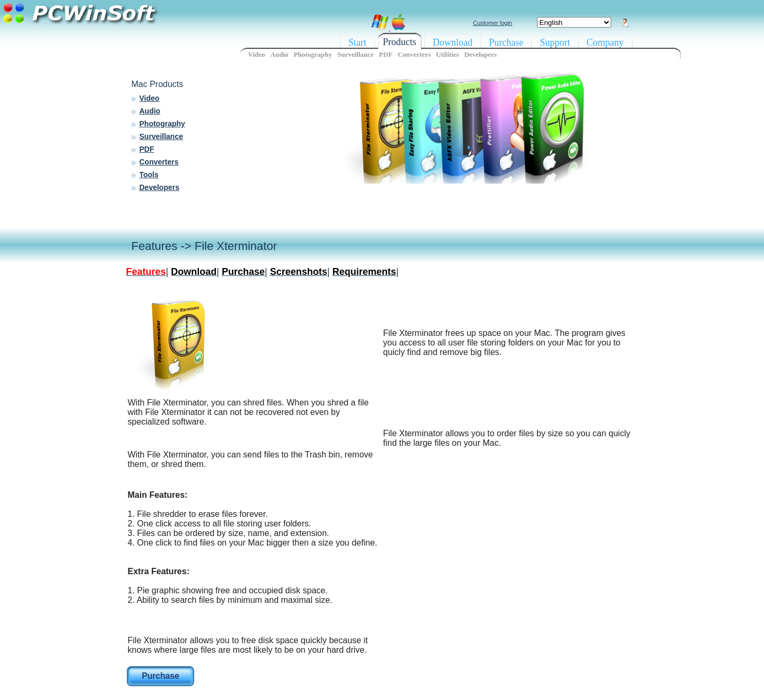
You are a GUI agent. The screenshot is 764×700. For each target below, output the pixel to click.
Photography (162, 124)
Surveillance (162, 136)
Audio (150, 111)
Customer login (493, 23)
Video (150, 98)
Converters (159, 162)
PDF (147, 149)
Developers (159, 187)
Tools (149, 175)
